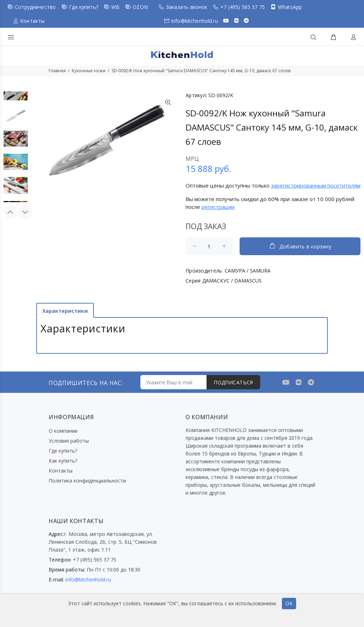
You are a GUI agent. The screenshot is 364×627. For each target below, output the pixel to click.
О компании (63, 431)
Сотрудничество (35, 7)
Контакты (32, 21)
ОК (289, 603)
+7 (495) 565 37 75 (243, 7)
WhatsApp (290, 7)
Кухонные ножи (89, 71)
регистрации (218, 207)
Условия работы (69, 441)
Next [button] (25, 212)
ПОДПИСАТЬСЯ (233, 382)
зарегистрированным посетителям (316, 185)
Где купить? (84, 7)
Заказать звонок (187, 7)
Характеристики (65, 311)
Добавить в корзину (300, 246)
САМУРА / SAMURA (248, 271)
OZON (140, 7)
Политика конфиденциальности (87, 481)
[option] (16, 96)
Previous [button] (10, 212)
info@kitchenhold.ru (195, 21)
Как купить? (63, 461)
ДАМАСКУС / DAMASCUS (232, 281)
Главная (57, 71)
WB (115, 7)
